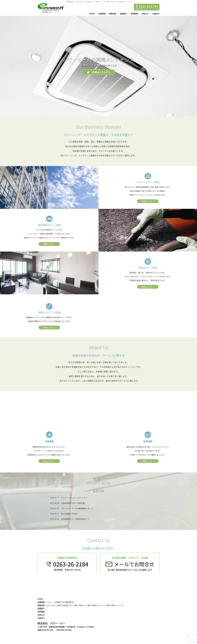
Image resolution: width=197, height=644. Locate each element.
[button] (94, 114)
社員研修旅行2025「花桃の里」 (74, 510)
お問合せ (156, 14)
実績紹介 (124, 14)
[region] (98, 66)
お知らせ (145, 14)
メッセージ (50, 602)
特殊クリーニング (117, 605)
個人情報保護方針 (68, 602)
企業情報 (102, 14)
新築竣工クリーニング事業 (101, 605)
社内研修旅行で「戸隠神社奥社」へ (75, 526)
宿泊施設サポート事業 (70, 605)
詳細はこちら (147, 208)
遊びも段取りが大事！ (70, 520)
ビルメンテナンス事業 (53, 605)
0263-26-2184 (71, 571)
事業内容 (113, 14)
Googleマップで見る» (86, 627)
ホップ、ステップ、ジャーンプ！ (74, 505)
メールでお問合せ (134, 571)
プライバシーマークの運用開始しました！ (78, 515)
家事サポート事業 (85, 605)
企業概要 (58, 602)
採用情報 (134, 14)
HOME (92, 14)
